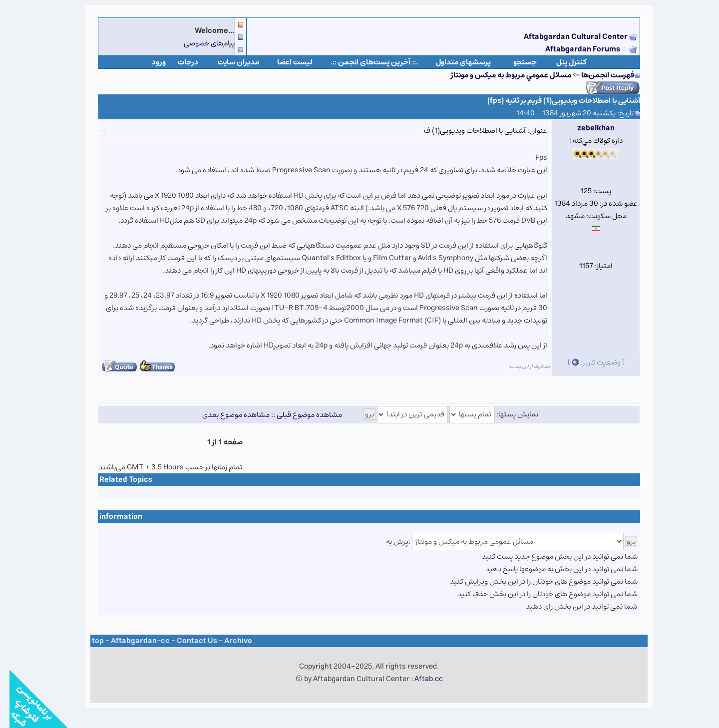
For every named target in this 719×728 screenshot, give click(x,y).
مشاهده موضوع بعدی (226, 414)
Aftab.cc (419, 679)
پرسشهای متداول (454, 62)
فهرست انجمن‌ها (598, 75)
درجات (179, 62)
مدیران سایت (229, 62)
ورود (149, 62)
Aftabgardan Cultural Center (567, 37)
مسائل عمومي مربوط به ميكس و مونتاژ (502, 75)
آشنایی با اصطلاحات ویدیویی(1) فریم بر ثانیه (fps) (554, 101)
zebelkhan (586, 128)
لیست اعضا (285, 62)
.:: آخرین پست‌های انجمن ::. (365, 62)
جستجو (516, 62)
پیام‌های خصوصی (200, 43)
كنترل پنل (562, 62)
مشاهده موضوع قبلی (300, 414)
